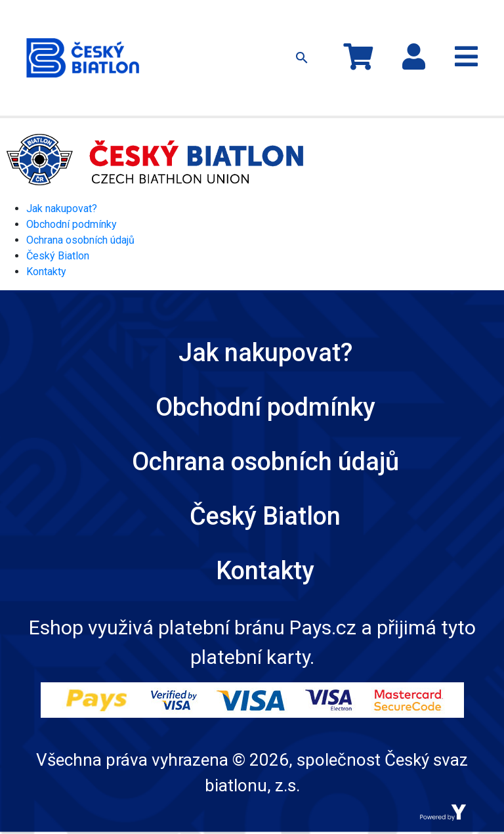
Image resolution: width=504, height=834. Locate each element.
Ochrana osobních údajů (80, 240)
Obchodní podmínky (72, 224)
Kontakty (46, 272)
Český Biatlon (58, 256)
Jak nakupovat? (62, 208)
